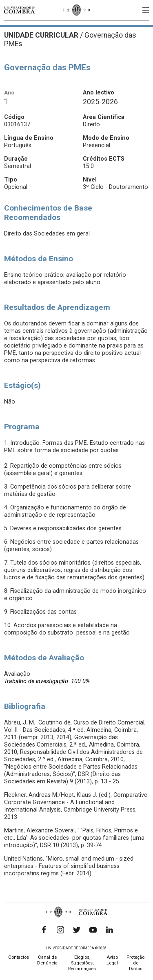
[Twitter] (77, 930)
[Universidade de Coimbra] (19, 10)
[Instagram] (60, 930)
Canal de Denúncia (47, 960)
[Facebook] (44, 930)
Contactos (19, 957)
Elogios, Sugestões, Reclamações (82, 963)
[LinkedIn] (109, 930)
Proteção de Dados (135, 963)
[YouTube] (93, 930)
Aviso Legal (112, 960)
